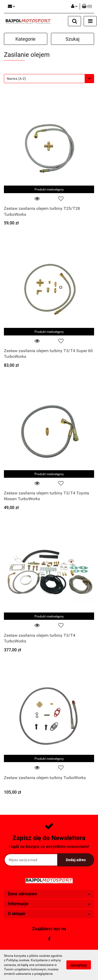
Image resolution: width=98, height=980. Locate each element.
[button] (87, 7)
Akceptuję (79, 965)
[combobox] (49, 79)
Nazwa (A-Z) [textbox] (16, 79)
